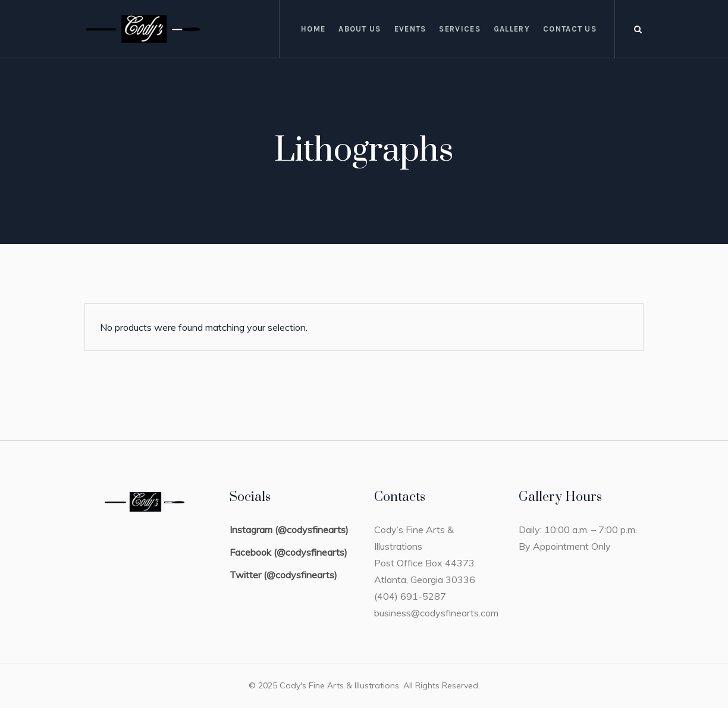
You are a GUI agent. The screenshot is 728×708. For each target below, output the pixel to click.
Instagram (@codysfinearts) (289, 530)
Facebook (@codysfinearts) (288, 552)
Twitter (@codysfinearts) (283, 575)
